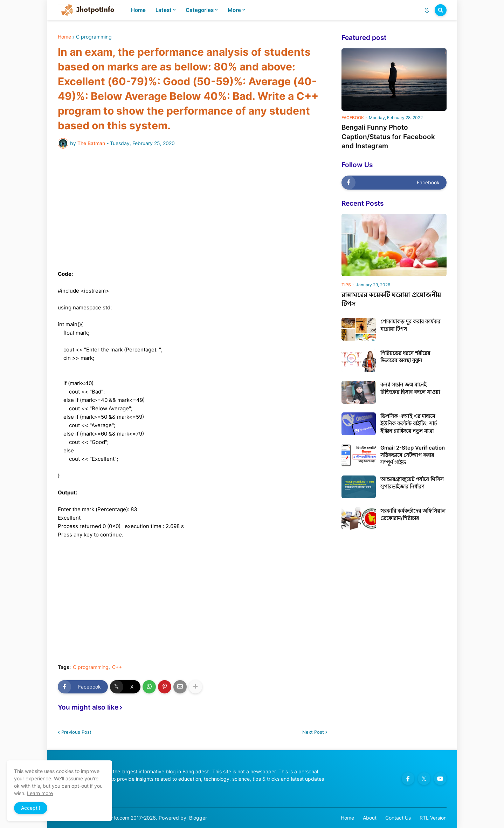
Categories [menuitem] (200, 10)
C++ (117, 667)
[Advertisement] (193, 212)
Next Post (313, 732)
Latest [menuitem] (164, 10)
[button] (427, 10)
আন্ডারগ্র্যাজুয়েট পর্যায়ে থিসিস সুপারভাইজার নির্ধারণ (412, 483)
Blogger (198, 818)
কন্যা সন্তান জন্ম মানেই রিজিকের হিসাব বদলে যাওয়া (410, 388)
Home (64, 37)
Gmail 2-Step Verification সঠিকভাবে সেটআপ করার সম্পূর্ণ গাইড (413, 455)
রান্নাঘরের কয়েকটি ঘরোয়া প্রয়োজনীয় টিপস (391, 300)
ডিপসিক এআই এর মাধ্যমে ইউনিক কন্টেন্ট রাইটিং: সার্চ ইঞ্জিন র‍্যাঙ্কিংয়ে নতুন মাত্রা (409, 423)
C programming (94, 37)
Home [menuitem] (138, 10)
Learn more (40, 793)
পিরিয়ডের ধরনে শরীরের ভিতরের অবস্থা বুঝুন (405, 357)
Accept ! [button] (31, 808)
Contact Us (398, 818)
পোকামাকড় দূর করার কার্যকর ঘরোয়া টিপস (410, 325)
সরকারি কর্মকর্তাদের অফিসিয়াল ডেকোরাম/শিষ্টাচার (413, 514)
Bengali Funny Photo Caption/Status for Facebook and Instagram (388, 137)
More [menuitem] (234, 10)
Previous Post (76, 732)
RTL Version (433, 818)
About (370, 818)
